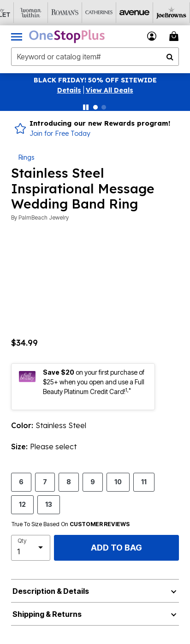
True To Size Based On (71, 524)
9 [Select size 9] (93, 482)
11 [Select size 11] (144, 482)
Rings (26, 157)
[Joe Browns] (154, 13)
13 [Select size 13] (49, 504)
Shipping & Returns (47, 614)
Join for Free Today (60, 133)
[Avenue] (119, 13)
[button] (69, 90)
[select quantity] (31, 548)
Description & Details (51, 591)
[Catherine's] (85, 13)
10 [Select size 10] (118, 482)
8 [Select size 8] (69, 482)
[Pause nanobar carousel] (86, 107)
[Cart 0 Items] (175, 36)
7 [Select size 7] (45, 482)
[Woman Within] (17, 13)
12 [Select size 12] (22, 504)
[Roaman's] (51, 13)
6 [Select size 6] (21, 482)
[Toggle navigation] (17, 36)
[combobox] (95, 57)
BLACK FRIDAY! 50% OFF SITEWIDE (95, 80)
